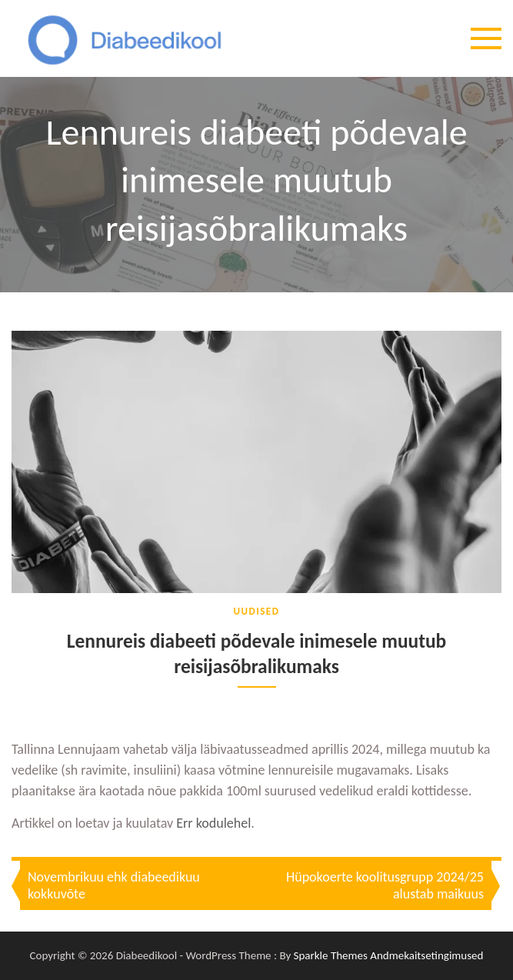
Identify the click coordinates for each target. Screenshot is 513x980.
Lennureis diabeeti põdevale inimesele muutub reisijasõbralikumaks (256, 655)
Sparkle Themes (331, 956)
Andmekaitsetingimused (426, 956)
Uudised (257, 611)
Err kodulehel (213, 824)
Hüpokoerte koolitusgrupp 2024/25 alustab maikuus (385, 886)
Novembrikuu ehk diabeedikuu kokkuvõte (114, 886)
